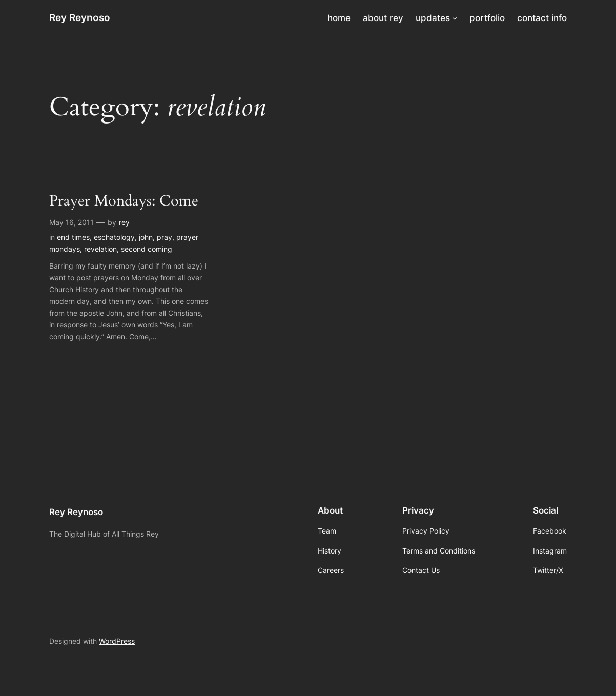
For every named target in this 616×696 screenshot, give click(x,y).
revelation (100, 249)
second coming (147, 249)
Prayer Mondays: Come (124, 201)
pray (165, 237)
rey (124, 222)
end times (73, 237)
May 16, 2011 (71, 222)
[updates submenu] (455, 18)
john (146, 237)
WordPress (117, 641)
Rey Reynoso (80, 18)
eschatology (114, 237)
